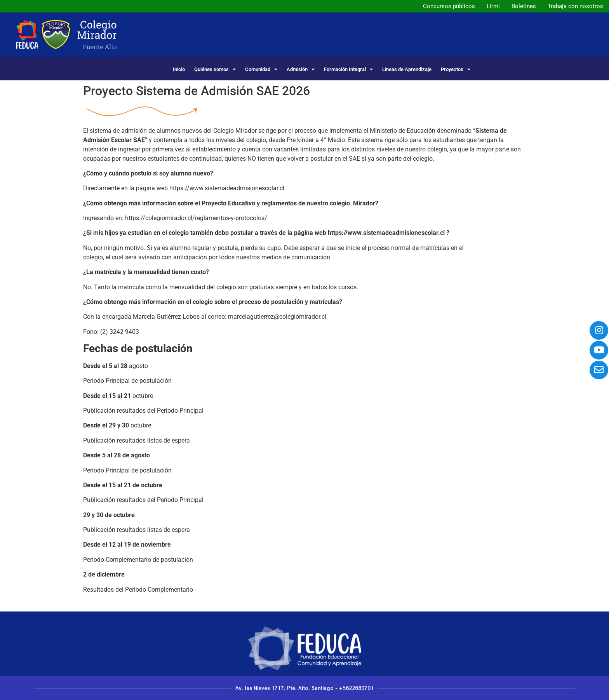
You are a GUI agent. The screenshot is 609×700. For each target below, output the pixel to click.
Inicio (179, 69)
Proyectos (456, 69)
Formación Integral (348, 69)
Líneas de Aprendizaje (407, 69)
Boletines (524, 6)
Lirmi (493, 6)
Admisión (301, 69)
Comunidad (261, 69)
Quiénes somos (215, 69)
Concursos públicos (449, 6)
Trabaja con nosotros (575, 6)
